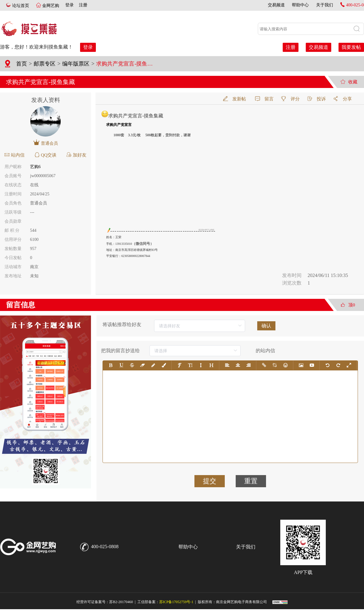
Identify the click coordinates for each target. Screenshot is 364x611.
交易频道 (276, 5)
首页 (22, 64)
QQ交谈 (46, 155)
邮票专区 (45, 64)
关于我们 (325, 5)
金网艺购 (50, 6)
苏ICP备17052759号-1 (176, 602)
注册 (81, 5)
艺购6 (35, 167)
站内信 (15, 155)
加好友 (76, 155)
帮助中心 (300, 5)
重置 (251, 481)
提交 (210, 481)
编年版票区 (76, 64)
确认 (266, 326)
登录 (69, 5)
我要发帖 (351, 47)
